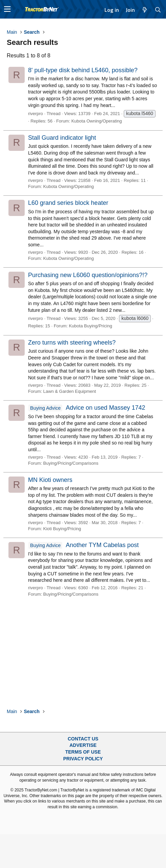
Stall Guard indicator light (62, 138)
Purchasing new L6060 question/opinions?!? (88, 275)
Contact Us (83, 739)
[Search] (158, 10)
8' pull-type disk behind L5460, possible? (83, 70)
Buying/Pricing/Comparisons (71, 463)
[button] (7, 9)
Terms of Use (83, 752)
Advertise (83, 745)
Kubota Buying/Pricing (91, 326)
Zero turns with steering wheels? (72, 343)
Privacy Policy (83, 759)
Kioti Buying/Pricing (62, 529)
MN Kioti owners (50, 480)
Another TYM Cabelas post (83, 545)
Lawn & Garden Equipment (70, 391)
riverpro (35, 114)
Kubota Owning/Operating (97, 121)
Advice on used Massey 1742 (87, 408)
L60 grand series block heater (68, 203)
